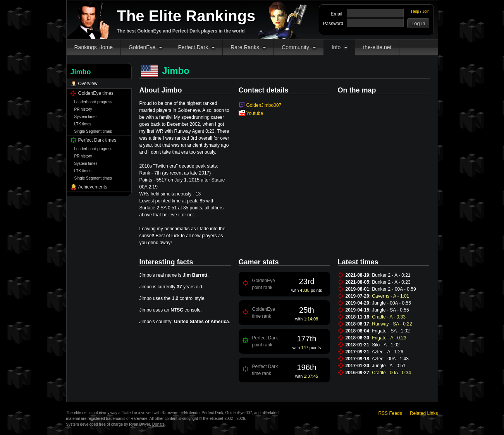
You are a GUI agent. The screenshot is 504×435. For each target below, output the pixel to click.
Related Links (424, 413)
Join (426, 11)
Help (415, 11)
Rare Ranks (245, 47)
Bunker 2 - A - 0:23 (391, 282)
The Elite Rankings (186, 16)
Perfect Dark (193, 47)
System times (86, 117)
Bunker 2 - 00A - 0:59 (394, 289)
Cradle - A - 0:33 (389, 317)
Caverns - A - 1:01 (390, 296)
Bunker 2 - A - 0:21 (391, 275)
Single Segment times (93, 131)
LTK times (83, 124)
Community (295, 47)
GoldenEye (142, 47)
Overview (88, 84)
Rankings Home (94, 47)
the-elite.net (377, 47)
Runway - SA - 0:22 (392, 324)
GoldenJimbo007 (264, 105)
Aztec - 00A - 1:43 (390, 359)
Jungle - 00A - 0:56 (391, 303)
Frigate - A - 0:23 (389, 338)
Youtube (255, 113)
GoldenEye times (96, 93)
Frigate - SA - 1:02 (391, 331)
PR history (83, 109)
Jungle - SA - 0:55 (390, 310)
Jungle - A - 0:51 (389, 366)
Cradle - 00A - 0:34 (391, 373)
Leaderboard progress (93, 102)
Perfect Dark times (97, 140)
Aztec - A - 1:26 (388, 352)
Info (336, 47)
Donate (158, 424)
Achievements (93, 187)
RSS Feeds (390, 413)
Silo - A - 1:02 (386, 345)
